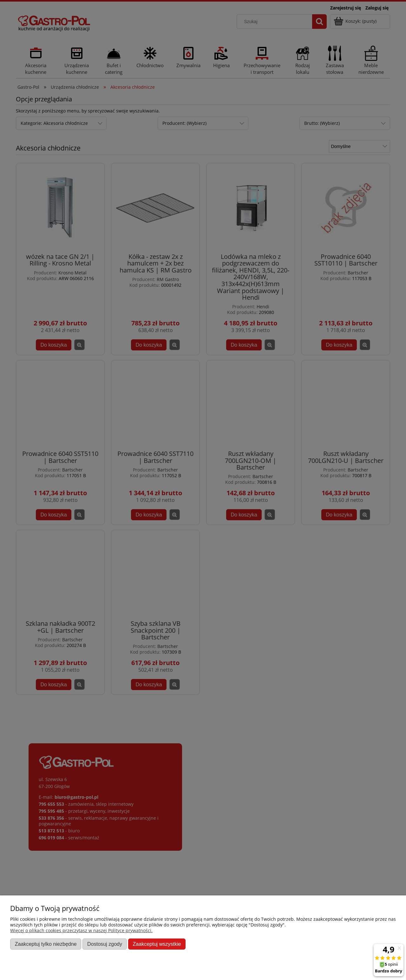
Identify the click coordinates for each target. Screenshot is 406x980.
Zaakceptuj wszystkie (157, 944)
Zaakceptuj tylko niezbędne (46, 944)
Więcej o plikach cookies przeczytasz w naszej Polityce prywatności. (81, 930)
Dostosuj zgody (105, 944)
